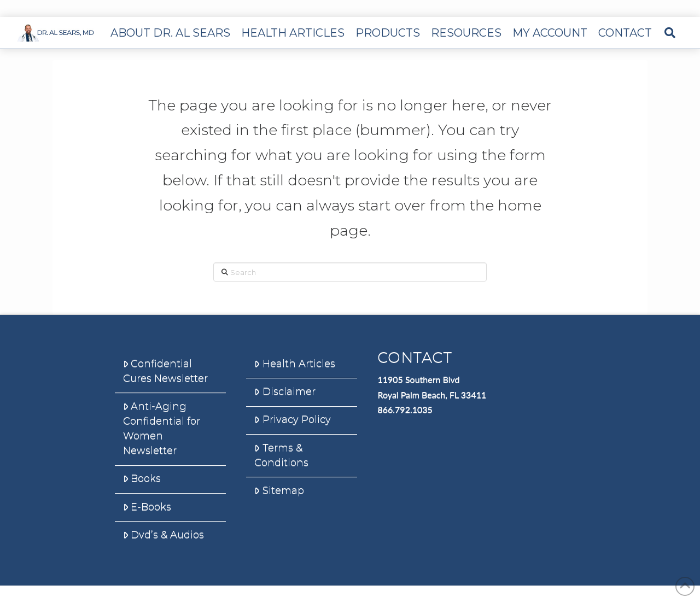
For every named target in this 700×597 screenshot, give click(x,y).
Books (142, 478)
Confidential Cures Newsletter (165, 371)
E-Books (147, 507)
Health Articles (294, 364)
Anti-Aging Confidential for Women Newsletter (162, 428)
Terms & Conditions (281, 455)
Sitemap (279, 490)
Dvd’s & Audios (164, 535)
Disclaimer (285, 391)
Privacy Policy (292, 419)
